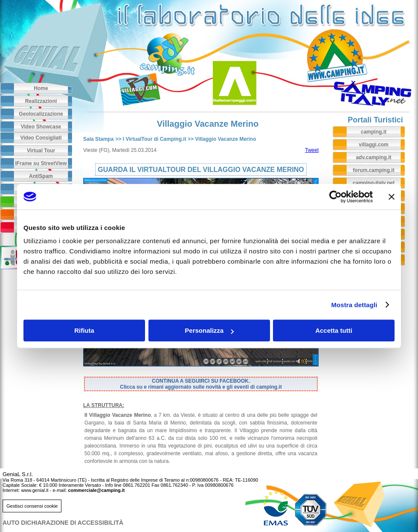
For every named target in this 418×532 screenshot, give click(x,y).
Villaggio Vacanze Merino (225, 139)
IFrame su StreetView (41, 163)
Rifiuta (84, 330)
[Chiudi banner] (392, 197)
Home (41, 88)
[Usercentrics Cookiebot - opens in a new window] (335, 197)
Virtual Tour (41, 151)
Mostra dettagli (354, 305)
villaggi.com (373, 145)
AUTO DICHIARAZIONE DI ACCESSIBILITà (63, 523)
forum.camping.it (373, 170)
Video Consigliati (41, 138)
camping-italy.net (374, 183)
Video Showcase (41, 127)
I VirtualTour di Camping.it (155, 139)
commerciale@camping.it (96, 490)
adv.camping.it (373, 157)
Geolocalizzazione (41, 114)
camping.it (374, 132)
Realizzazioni (41, 101)
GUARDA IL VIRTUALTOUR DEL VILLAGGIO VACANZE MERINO (201, 170)
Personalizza (209, 330)
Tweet (312, 150)
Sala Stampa (98, 139)
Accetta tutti (334, 330)
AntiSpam (41, 176)
